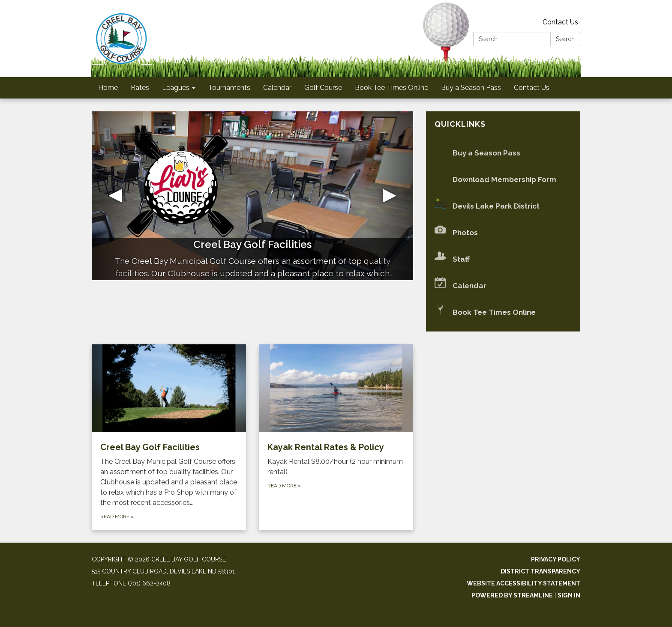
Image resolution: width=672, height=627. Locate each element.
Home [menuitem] (108, 88)
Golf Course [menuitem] (323, 88)
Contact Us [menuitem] (532, 88)
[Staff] (503, 259)
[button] (116, 196)
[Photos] (503, 233)
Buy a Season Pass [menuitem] (471, 88)
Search (565, 39)
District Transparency (540, 571)
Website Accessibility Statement (523, 583)
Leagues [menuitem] (176, 88)
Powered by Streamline (512, 595)
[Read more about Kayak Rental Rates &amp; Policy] (336, 437)
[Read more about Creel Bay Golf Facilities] (169, 437)
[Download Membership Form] (503, 180)
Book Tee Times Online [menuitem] (391, 88)
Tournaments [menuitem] (229, 88)
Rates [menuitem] (140, 88)
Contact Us (560, 22)
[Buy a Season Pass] (503, 153)
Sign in (569, 595)
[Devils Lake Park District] (503, 206)
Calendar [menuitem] (277, 88)
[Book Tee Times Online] (503, 312)
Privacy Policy (556, 559)
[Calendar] (503, 286)
